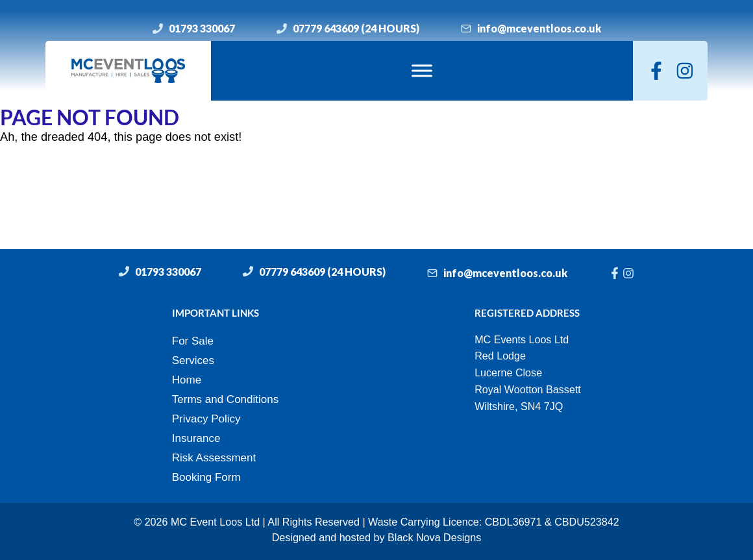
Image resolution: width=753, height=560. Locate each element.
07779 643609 (326, 28)
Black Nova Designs (434, 537)
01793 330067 (202, 28)
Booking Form (206, 477)
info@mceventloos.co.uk (539, 28)
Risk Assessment (214, 458)
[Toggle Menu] (422, 70)
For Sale (193, 341)
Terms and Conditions (225, 399)
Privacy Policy (206, 419)
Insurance (196, 438)
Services (193, 360)
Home (187, 380)
